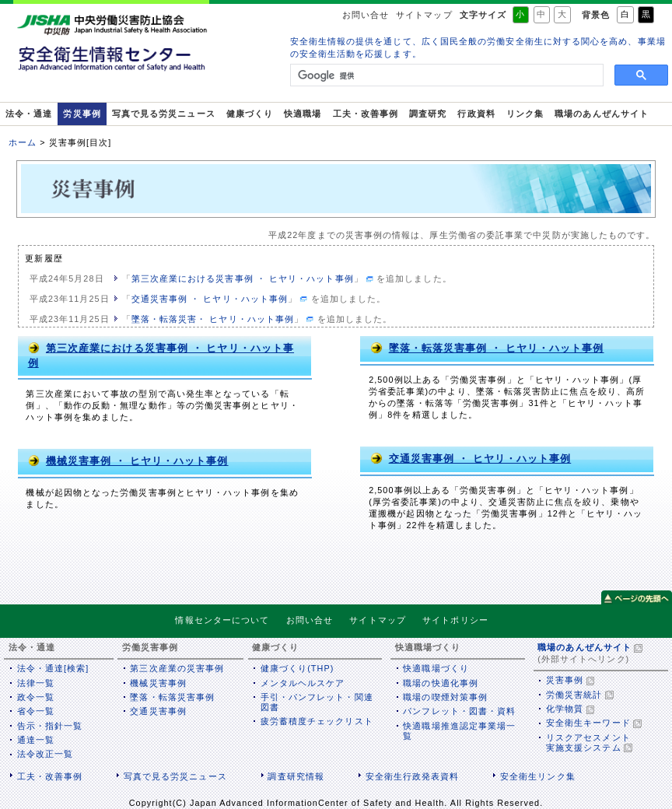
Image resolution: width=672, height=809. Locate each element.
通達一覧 (36, 740)
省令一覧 (36, 711)
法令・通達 (29, 114)
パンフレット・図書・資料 (459, 711)
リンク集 (525, 114)
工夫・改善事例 (366, 114)
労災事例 (82, 114)
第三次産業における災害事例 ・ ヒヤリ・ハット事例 (243, 278)
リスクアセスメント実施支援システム (588, 742)
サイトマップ (424, 15)
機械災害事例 (158, 683)
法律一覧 (36, 683)
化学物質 (565, 709)
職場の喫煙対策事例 (445, 697)
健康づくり (250, 114)
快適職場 (303, 114)
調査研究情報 (296, 776)
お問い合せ (366, 15)
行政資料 (476, 114)
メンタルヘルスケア (303, 683)
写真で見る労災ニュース (164, 114)
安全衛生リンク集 (538, 776)
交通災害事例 (158, 711)
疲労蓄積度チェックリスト (317, 721)
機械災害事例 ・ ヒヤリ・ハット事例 (128, 461)
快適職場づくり (436, 668)
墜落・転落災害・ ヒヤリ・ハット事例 (213, 319)
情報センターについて (222, 621)
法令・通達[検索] (53, 668)
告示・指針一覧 (50, 726)
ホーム (23, 142)
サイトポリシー (455, 621)
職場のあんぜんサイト (602, 114)
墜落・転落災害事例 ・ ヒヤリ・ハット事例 (487, 348)
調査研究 (428, 114)
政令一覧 (36, 697)
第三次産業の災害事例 (177, 668)
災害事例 (565, 680)
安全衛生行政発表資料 (413, 776)
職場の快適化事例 (441, 683)
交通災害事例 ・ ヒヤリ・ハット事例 (210, 299)
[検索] (445, 75)
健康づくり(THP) (297, 668)
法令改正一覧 (45, 754)
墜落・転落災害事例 (172, 697)
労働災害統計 (574, 695)
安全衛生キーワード (588, 723)
